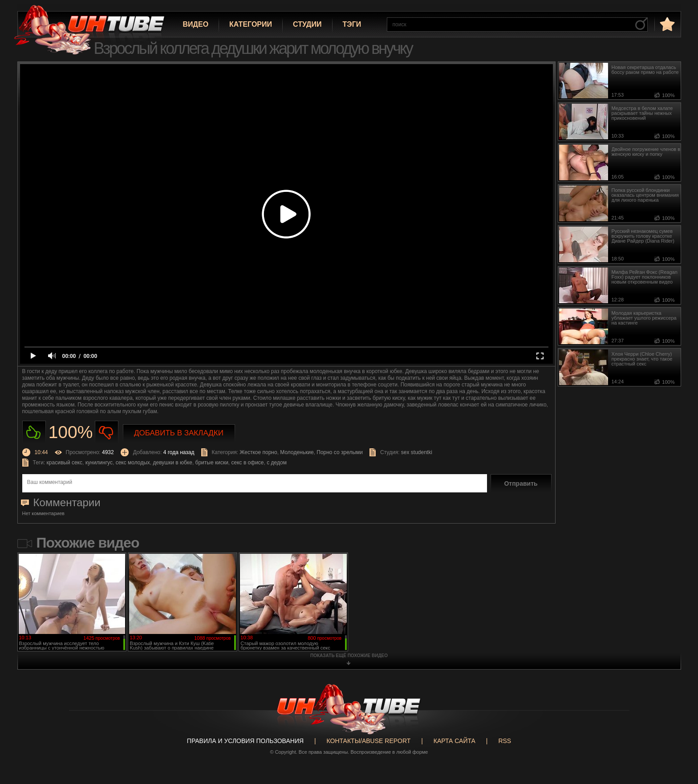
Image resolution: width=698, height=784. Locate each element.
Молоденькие (297, 452)
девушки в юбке (173, 463)
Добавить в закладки (179, 433)
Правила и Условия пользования (245, 741)
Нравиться (34, 433)
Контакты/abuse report (369, 741)
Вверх (678, 738)
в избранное (666, 24)
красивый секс (65, 463)
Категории (251, 24)
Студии (307, 24)
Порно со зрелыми (340, 452)
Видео (196, 24)
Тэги (352, 24)
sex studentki (417, 452)
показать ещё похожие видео (349, 656)
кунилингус (99, 463)
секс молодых (133, 463)
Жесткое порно (258, 452)
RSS (505, 741)
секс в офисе (248, 463)
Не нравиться (107, 433)
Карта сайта (455, 741)
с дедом (277, 463)
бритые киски (212, 463)
